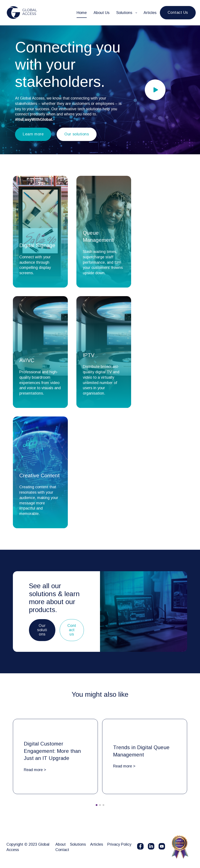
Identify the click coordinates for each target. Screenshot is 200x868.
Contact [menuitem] (62, 850)
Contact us (72, 630)
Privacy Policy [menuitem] (119, 844)
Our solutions (77, 134)
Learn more (33, 134)
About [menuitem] (61, 844)
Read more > (35, 770)
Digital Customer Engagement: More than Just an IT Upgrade (52, 751)
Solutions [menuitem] (78, 844)
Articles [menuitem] (97, 844)
